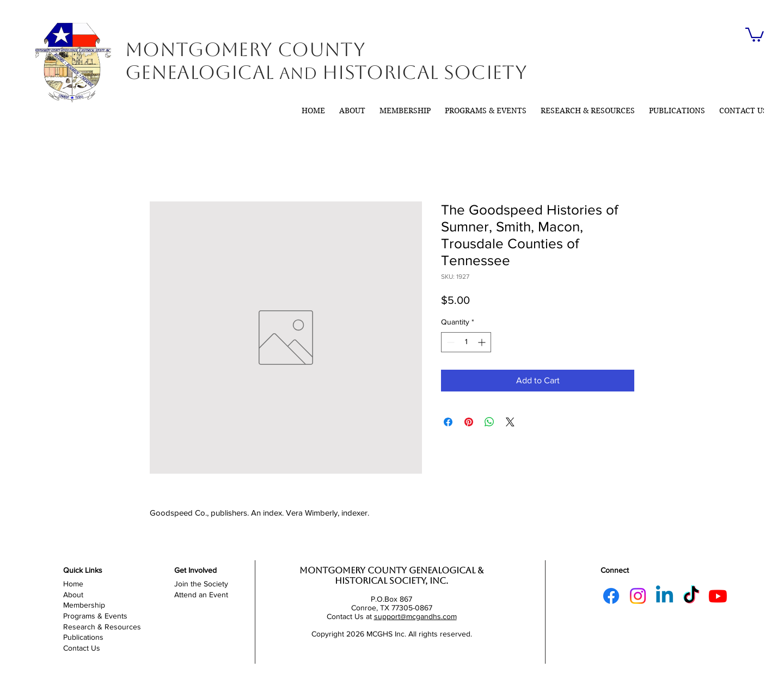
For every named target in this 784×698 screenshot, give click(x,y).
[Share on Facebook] (448, 422)
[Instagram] (638, 596)
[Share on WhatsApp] (489, 422)
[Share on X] (510, 422)
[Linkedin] (664, 596)
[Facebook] (611, 596)
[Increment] (483, 342)
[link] (755, 34)
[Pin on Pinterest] (469, 422)
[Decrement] (449, 342)
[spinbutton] (466, 342)
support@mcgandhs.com (415, 616)
